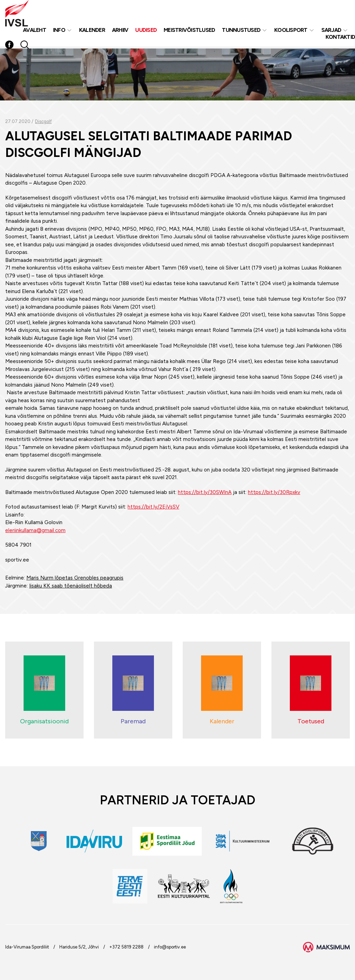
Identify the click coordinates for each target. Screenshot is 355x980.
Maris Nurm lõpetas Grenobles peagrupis (75, 578)
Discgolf (43, 121)
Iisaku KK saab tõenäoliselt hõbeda (71, 586)
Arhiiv (120, 31)
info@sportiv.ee (170, 947)
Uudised (146, 31)
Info (59, 31)
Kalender (92, 31)
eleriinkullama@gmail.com (35, 530)
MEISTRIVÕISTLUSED (189, 31)
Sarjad (331, 31)
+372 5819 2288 (126, 947)
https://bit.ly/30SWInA (205, 492)
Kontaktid (340, 38)
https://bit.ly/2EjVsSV (153, 507)
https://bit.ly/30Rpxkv (274, 492)
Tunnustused (241, 31)
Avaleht (34, 31)
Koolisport (291, 31)
